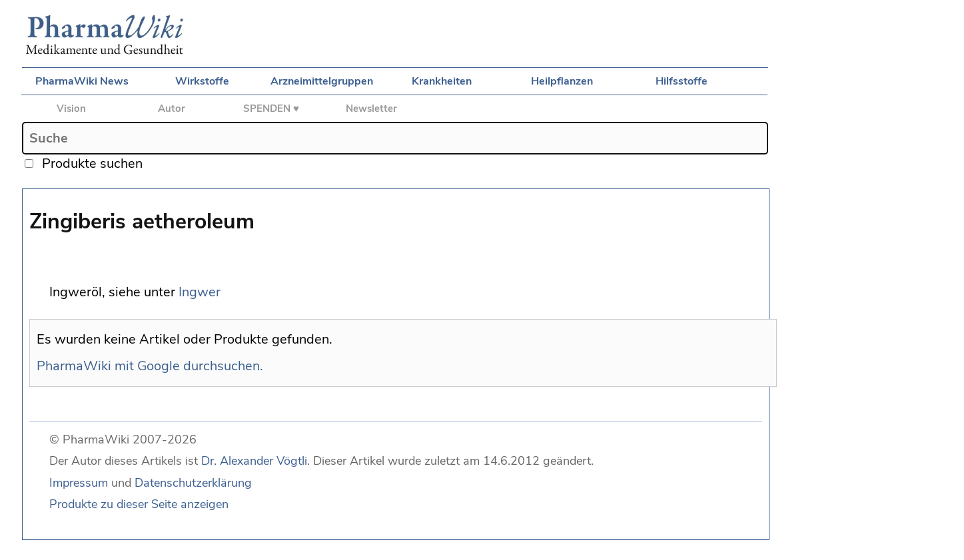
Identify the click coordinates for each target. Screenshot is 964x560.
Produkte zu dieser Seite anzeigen (139, 504)
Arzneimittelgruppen (322, 81)
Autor (172, 109)
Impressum (79, 483)
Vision (71, 109)
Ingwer (200, 292)
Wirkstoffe (202, 81)
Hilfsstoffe (682, 81)
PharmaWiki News (82, 81)
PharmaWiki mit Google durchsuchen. (150, 366)
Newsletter (371, 109)
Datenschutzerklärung (193, 483)
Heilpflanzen (562, 81)
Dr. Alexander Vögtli (254, 461)
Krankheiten (442, 81)
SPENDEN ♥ (271, 109)
